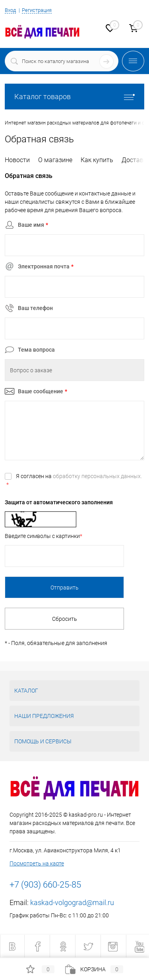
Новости (17, 160)
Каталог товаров (74, 97)
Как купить (97, 160)
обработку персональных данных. (97, 476)
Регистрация (37, 10)
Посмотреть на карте (37, 863)
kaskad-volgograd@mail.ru (72, 902)
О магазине (55, 160)
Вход (10, 10)
